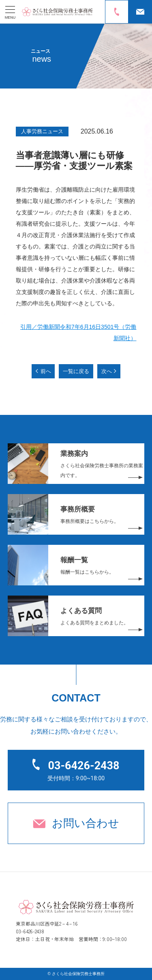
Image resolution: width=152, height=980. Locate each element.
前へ (46, 371)
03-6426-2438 (83, 766)
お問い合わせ (86, 823)
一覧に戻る (76, 371)
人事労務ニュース (42, 131)
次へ (107, 371)
